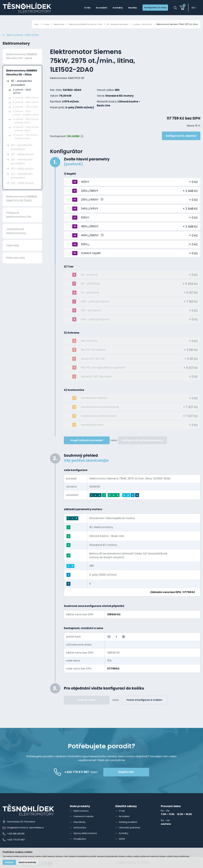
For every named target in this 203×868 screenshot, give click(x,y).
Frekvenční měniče (84, 822)
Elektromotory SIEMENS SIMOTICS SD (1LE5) (22, 205)
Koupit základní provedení (87, 447)
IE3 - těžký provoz (22, 175)
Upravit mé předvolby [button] (29, 862)
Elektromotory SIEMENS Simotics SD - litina (74, 24)
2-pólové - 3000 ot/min (140, 24)
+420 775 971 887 (15, 846)
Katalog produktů (129, 828)
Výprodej (12, 252)
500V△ (85, 250)
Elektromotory (43, 24)
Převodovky (80, 828)
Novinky (126, 8)
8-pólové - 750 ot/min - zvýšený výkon (25, 143)
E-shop (28, 24)
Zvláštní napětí (91, 259)
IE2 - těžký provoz (22, 161)
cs (194, 8)
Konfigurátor (66, 158)
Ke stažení (91, 8)
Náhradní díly (16, 264)
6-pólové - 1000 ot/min (26, 108)
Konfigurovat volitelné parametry (143, 447)
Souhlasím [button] (10, 862)
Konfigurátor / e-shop (153, 8)
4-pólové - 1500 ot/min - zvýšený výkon (26, 127)
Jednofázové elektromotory (16, 237)
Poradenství (81, 845)
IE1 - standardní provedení (112, 24)
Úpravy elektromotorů (86, 839)
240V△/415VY (90, 215)
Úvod (17, 24)
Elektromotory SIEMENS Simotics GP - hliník (22, 62)
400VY (85, 188)
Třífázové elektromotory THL (19, 221)
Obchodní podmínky (131, 834)
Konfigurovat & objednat (181, 142)
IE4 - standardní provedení (22, 182)
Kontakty (109, 8)
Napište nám (139, 778)
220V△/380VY (90, 197)
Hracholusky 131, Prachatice (20, 828)
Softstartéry (81, 834)
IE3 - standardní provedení (22, 168)
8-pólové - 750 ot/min (25, 113)
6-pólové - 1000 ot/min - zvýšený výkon (26, 135)
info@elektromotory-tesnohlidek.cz (25, 834)
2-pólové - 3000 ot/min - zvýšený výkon (26, 119)
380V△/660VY (90, 233)
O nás (74, 8)
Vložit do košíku (87, 706)
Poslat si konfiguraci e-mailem (144, 706)
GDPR (122, 845)
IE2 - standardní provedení (22, 153)
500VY (85, 224)
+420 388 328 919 (15, 840)
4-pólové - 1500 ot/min (26, 104)
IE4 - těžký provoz (23, 189)
